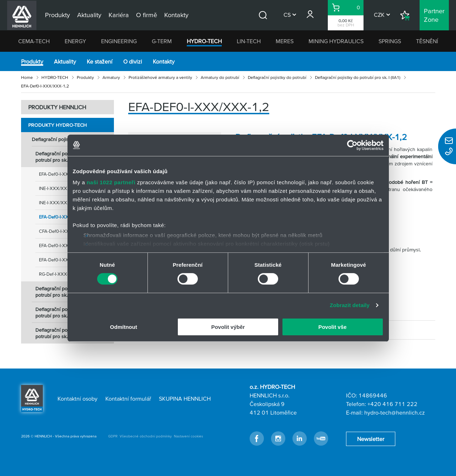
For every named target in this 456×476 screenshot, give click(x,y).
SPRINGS (390, 41)
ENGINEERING (119, 41)
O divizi (133, 61)
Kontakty (164, 61)
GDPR (113, 436)
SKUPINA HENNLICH (185, 399)
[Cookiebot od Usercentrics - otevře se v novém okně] (352, 145)
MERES (285, 41)
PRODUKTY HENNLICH (57, 107)
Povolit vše (332, 327)
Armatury (111, 77)
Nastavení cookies (189, 436)
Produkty (32, 61)
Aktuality (65, 61)
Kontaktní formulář (128, 399)
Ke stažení (100, 61)
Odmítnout (124, 327)
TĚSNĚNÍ (427, 41)
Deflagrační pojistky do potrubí (277, 77)
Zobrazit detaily (350, 305)
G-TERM (162, 41)
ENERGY (75, 41)
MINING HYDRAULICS (336, 41)
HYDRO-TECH (204, 41)
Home (27, 77)
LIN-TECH (249, 41)
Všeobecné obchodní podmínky (146, 436)
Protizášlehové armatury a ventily (160, 77)
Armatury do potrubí (220, 77)
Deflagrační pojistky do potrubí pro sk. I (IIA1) (358, 77)
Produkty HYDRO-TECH (57, 125)
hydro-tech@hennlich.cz (395, 412)
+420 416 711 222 (392, 404)
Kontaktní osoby (77, 399)
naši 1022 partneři (111, 182)
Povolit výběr (228, 327)
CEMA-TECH (34, 41)
